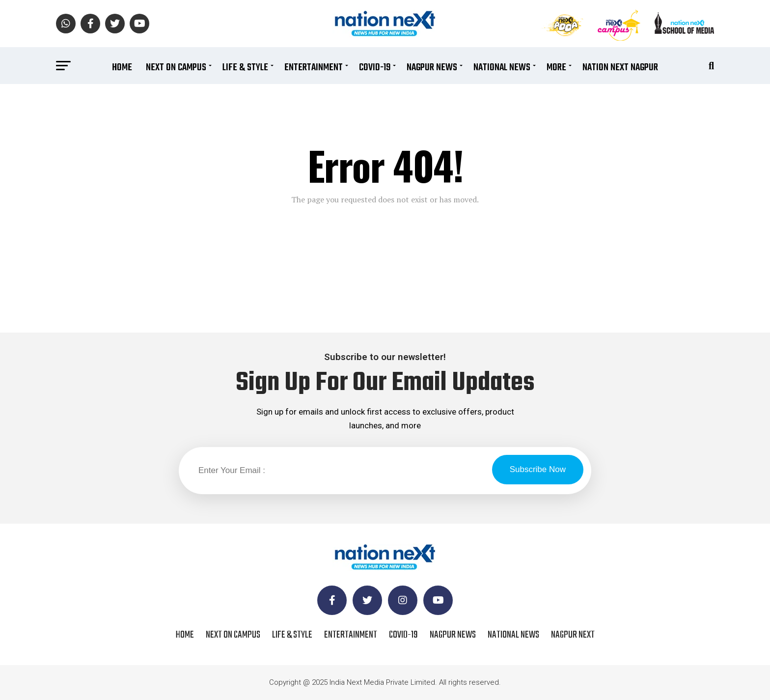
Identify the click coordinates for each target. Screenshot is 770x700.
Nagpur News (432, 68)
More (556, 68)
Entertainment (314, 68)
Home (122, 68)
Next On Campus (176, 68)
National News (502, 68)
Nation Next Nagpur (620, 68)
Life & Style (245, 68)
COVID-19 (375, 68)
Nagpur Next (573, 635)
